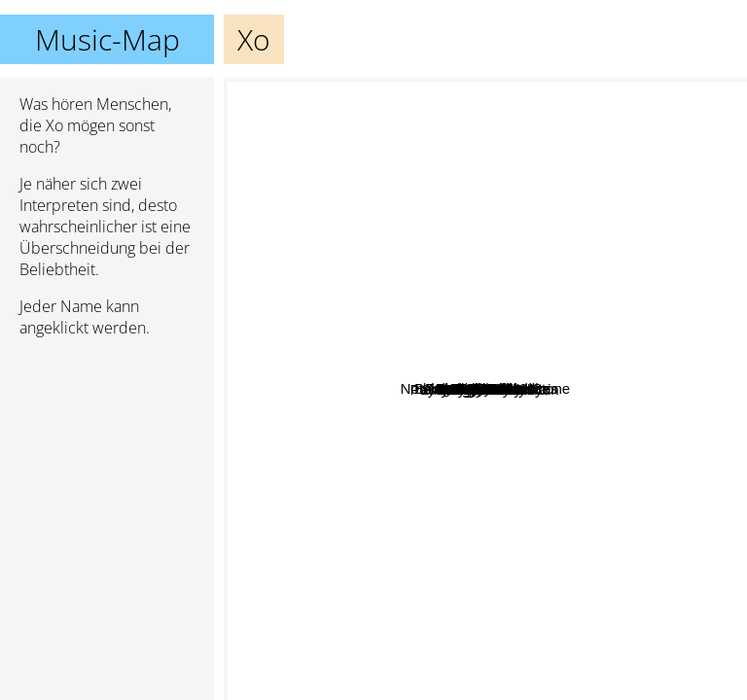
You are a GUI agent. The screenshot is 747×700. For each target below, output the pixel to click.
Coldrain (491, 189)
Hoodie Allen (336, 188)
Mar (421, 195)
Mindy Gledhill (464, 417)
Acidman (505, 313)
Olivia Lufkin (360, 576)
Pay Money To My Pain (437, 268)
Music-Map (107, 39)
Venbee (570, 414)
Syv (538, 379)
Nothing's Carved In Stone (393, 113)
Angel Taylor (591, 648)
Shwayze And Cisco (510, 445)
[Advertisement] (107, 456)
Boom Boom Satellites (667, 409)
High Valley (406, 444)
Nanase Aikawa (592, 591)
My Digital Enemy (536, 504)
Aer (498, 645)
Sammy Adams (530, 395)
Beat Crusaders (662, 461)
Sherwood (305, 365)
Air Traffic (635, 120)
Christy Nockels (282, 290)
